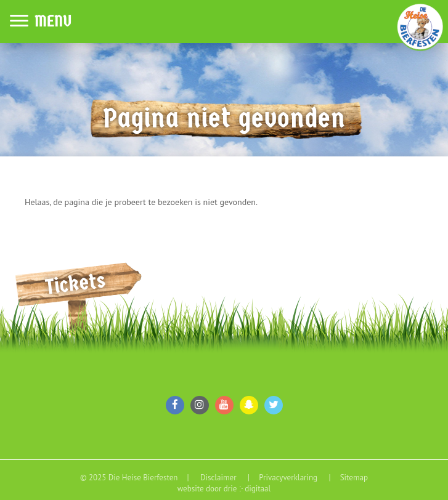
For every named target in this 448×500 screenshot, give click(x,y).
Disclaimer (219, 478)
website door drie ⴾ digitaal (224, 489)
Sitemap (354, 478)
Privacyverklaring (289, 478)
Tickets (75, 283)
